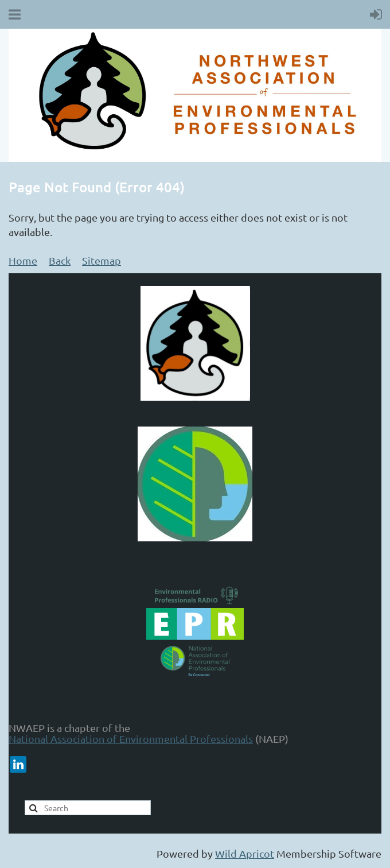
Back (60, 260)
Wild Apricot (245, 853)
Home (23, 260)
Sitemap (102, 260)
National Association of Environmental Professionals (131, 739)
